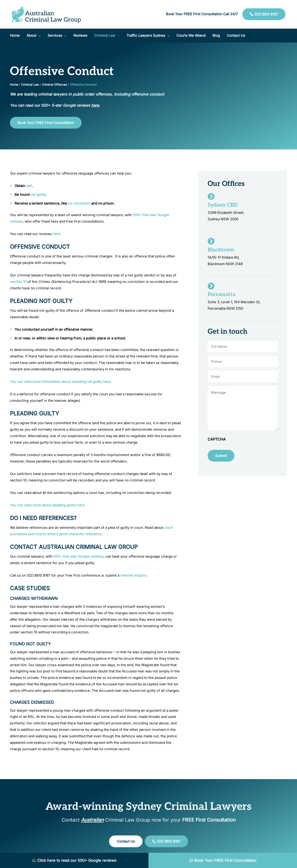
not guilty (38, 195)
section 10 (18, 282)
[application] (38, 36)
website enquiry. (134, 575)
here (56, 234)
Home (14, 85)
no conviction (79, 203)
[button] (34, 36)
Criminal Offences (54, 85)
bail (29, 186)
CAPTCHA (217, 439)
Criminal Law (30, 85)
